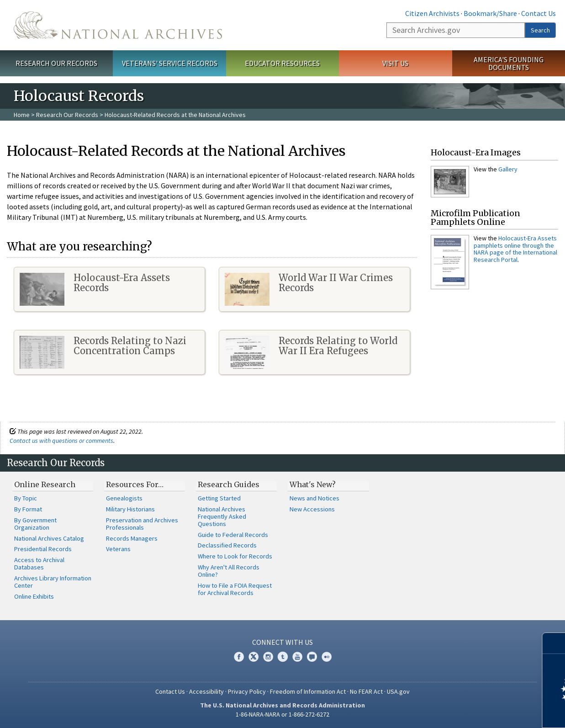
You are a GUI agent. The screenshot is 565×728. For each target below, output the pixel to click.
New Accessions (312, 509)
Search (540, 30)
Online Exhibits (34, 596)
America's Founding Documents (509, 63)
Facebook (239, 657)
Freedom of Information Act (308, 691)
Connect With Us (282, 642)
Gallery (508, 169)
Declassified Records (227, 545)
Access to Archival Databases (39, 563)
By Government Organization (35, 524)
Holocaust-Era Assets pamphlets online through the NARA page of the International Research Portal (515, 249)
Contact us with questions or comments (61, 441)
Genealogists (124, 498)
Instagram (268, 657)
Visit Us (395, 63)
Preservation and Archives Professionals (142, 524)
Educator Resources (282, 63)
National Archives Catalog (49, 538)
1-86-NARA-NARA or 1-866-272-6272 (282, 714)
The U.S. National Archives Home (118, 25)
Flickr (327, 657)
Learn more (484, 712)
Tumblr (283, 657)
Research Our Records (56, 63)
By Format (28, 509)
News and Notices (314, 498)
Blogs (312, 657)
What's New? (313, 484)
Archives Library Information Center (53, 582)
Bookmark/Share (490, 13)
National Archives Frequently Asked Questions (222, 516)
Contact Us (539, 13)
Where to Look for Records (235, 556)
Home (22, 115)
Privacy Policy (247, 691)
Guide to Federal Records (233, 535)
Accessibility (206, 691)
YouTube (297, 657)
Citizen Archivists (432, 13)
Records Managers (132, 538)
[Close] (554, 643)
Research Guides (229, 484)
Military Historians (130, 509)
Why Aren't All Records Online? (229, 571)
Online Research (45, 484)
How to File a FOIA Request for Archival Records (235, 589)
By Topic (26, 498)
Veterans (118, 549)
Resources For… (135, 484)
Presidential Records (43, 549)
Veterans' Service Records (170, 63)
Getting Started (219, 498)
